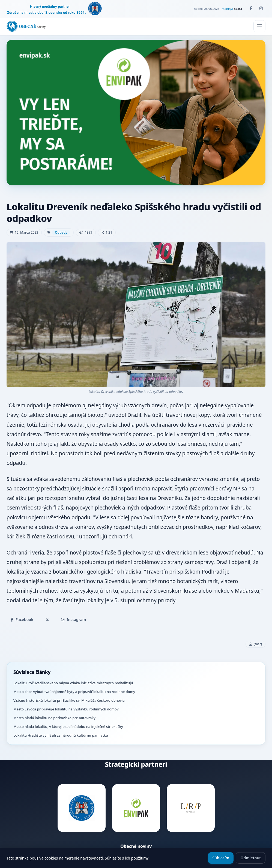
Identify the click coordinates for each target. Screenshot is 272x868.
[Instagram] (261, 8)
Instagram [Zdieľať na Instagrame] (74, 620)
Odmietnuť (251, 858)
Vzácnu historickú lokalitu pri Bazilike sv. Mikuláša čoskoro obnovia (69, 700)
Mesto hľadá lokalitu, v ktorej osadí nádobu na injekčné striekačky (68, 727)
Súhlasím (221, 858)
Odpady (61, 232)
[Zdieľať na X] (47, 620)
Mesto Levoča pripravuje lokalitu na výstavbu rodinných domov (66, 709)
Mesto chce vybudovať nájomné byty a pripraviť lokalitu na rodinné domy (74, 692)
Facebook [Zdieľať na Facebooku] (22, 620)
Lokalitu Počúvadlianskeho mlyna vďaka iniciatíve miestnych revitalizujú (73, 683)
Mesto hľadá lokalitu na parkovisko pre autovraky (54, 718)
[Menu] (259, 26)
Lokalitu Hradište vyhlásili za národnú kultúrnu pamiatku (61, 735)
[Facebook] (251, 8)
